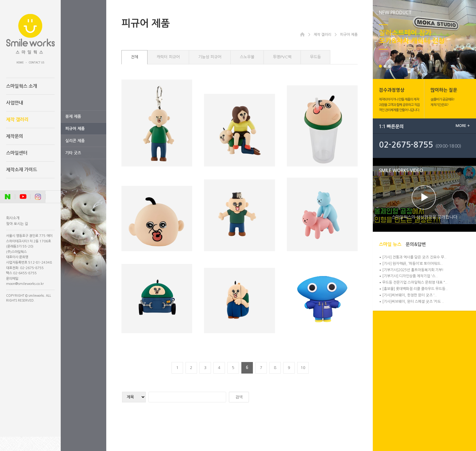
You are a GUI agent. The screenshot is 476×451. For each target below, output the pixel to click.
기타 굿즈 (73, 153)
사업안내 (15, 103)
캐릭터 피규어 (168, 57)
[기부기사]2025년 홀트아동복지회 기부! (413, 270)
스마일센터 (17, 153)
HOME (20, 63)
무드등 (315, 57)
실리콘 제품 (75, 141)
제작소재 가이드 (22, 170)
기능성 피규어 (210, 57)
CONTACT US (37, 63)
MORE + (463, 126)
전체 (134, 57)
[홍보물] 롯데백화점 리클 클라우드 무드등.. (415, 289)
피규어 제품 (75, 129)
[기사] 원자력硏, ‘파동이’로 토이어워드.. (413, 264)
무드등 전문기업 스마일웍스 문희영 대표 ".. (415, 282)
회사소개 (13, 218)
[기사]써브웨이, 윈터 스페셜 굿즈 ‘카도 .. (413, 302)
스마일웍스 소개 (22, 86)
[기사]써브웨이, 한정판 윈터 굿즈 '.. (410, 295)
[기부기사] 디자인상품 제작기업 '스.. (410, 276)
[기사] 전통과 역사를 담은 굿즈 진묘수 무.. (414, 257)
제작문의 (15, 136)
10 (303, 368)
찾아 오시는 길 (17, 224)
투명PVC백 (282, 57)
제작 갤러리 (17, 120)
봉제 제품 (73, 116)
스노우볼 (247, 57)
